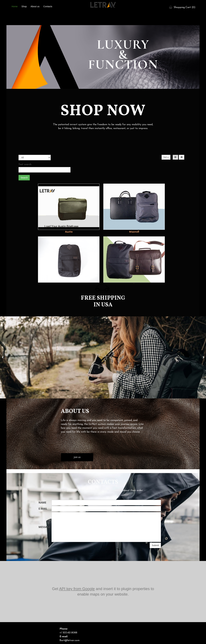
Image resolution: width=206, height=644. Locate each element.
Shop (24, 6)
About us (35, 6)
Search (24, 178)
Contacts (48, 6)
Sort (166, 157)
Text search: (25, 165)
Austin (69, 232)
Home (15, 6)
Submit (155, 545)
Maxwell (134, 232)
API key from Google (77, 589)
